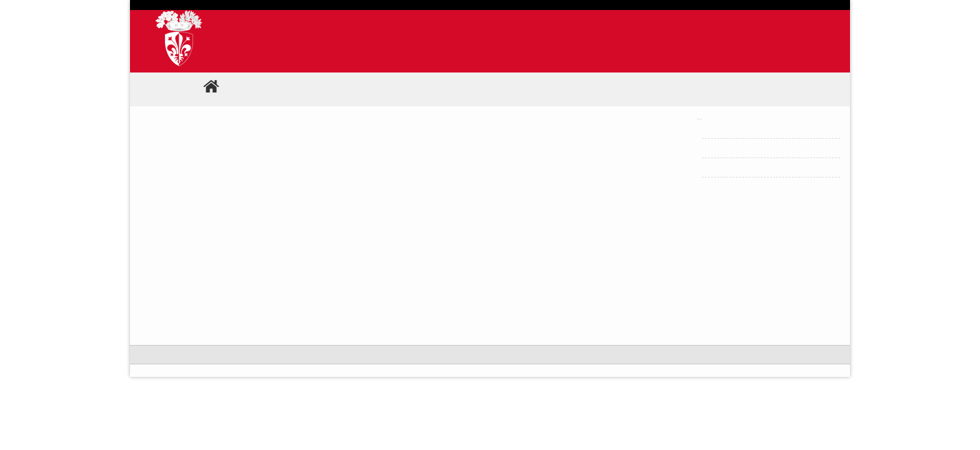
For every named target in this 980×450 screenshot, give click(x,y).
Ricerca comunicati (744, 148)
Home (226, 89)
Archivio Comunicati (746, 128)
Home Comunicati (742, 167)
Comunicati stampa (306, 89)
